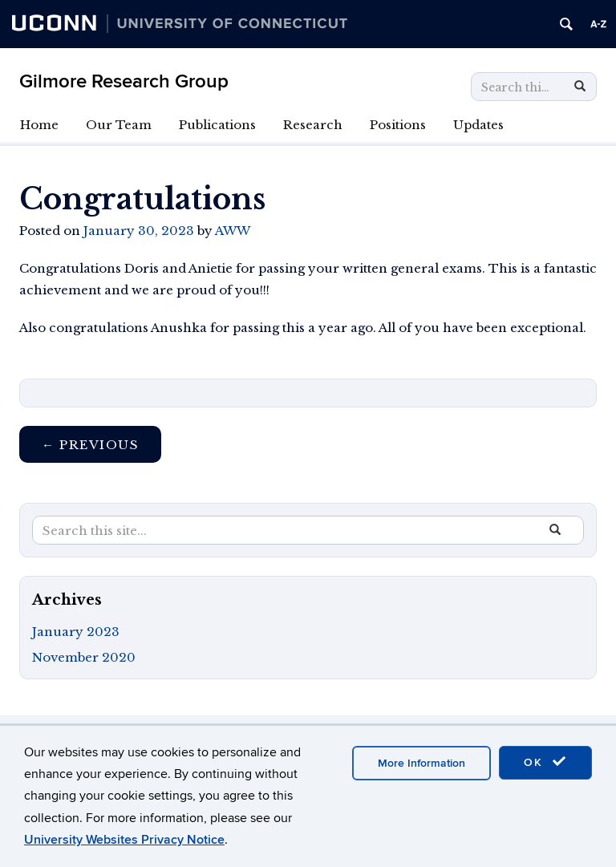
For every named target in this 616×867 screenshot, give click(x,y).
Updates (478, 125)
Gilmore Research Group (124, 81)
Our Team (119, 125)
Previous (90, 445)
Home (39, 125)
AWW (233, 231)
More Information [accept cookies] (421, 763)
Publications (217, 125)
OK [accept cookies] (545, 762)
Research (313, 125)
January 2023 (76, 632)
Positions (398, 125)
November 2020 (84, 657)
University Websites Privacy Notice (124, 840)
